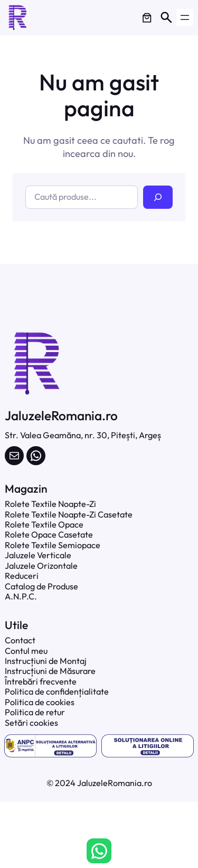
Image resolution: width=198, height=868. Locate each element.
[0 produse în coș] (147, 18)
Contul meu (26, 651)
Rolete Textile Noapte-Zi (50, 504)
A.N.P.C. (21, 596)
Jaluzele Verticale (38, 555)
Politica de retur (35, 712)
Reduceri (22, 576)
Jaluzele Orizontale (41, 566)
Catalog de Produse (41, 586)
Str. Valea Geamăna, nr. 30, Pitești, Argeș (83, 435)
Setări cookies (31, 723)
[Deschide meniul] (185, 17)
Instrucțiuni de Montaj (46, 661)
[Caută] (158, 197)
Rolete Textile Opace (44, 524)
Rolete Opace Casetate (49, 534)
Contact (20, 640)
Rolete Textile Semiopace (53, 545)
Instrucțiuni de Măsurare (50, 671)
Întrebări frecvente (41, 681)
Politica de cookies (40, 702)
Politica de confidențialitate (57, 691)
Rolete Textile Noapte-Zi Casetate (69, 514)
